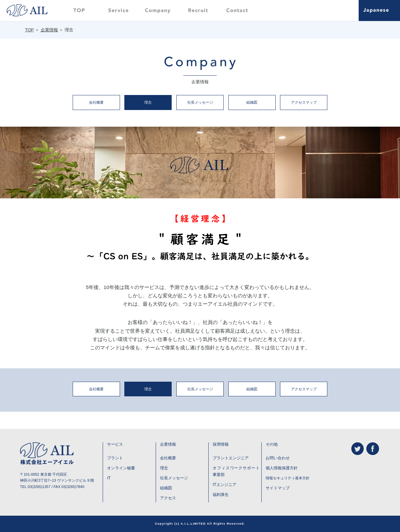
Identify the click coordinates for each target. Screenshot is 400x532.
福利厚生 (221, 495)
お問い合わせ (278, 458)
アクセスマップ (304, 102)
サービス (115, 444)
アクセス (168, 498)
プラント (115, 458)
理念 (148, 102)
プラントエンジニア (231, 458)
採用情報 (221, 444)
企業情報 (49, 30)
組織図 (252, 102)
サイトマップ (278, 488)
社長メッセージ (200, 102)
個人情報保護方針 (282, 468)
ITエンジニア (224, 485)
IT (109, 478)
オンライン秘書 (121, 468)
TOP (29, 30)
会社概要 (96, 102)
